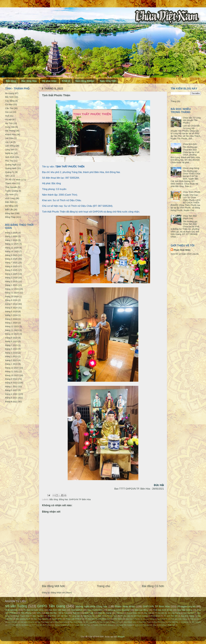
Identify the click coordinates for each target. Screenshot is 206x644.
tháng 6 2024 (11, 308)
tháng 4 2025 (11, 274)
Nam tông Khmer (85, 81)
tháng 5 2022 (11, 390)
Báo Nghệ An (89, 616)
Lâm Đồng (10, 146)
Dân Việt (148, 613)
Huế (7, 116)
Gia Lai (9, 112)
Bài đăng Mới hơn (53, 586)
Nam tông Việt (108, 81)
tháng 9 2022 (11, 379)
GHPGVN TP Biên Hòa (80, 499)
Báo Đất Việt (173, 622)
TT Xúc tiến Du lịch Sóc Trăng (167, 613)
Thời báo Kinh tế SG (163, 610)
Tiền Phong (26, 613)
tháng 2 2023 (11, 360)
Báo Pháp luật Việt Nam (58, 616)
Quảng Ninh (11, 168)
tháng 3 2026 (11, 233)
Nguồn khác (57, 619)
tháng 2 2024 (11, 319)
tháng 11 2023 (12, 330)
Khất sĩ (66, 81)
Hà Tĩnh (9, 123)
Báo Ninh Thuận (145, 622)
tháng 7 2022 (11, 387)
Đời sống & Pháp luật (167, 625)
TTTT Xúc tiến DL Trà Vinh (42, 625)
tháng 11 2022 (12, 372)
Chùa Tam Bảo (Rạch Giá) (190, 217)
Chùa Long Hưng (191, 168)
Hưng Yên (10, 127)
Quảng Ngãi (11, 165)
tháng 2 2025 (11, 281)
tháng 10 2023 (12, 334)
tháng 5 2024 (11, 312)
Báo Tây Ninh (38, 616)
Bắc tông (11, 81)
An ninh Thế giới (171, 616)
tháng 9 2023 (11, 338)
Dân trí (119, 613)
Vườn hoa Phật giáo (142, 625)
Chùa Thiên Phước (192, 192)
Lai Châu (9, 138)
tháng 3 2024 (11, 315)
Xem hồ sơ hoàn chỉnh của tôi (185, 254)
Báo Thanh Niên (95, 610)
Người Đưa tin (162, 619)
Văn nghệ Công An (27, 622)
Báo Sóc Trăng (132, 619)
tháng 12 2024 (12, 289)
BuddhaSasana (61, 622)
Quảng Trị (10, 172)
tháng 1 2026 (11, 240)
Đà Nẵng (9, 206)
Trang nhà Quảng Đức (63, 625)
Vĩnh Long (10, 198)
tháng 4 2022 (11, 394)
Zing (154, 625)
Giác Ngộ (89, 613)
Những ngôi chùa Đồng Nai (91, 606)
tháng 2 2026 (11, 236)
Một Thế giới (196, 622)
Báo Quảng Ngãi (23, 619)
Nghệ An (9, 153)
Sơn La (9, 176)
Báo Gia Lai (116, 622)
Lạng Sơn (10, 150)
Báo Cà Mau (104, 622)
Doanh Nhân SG (134, 613)
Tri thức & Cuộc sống (34, 610)
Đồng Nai (63, 499)
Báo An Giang (105, 613)
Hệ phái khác (49, 81)
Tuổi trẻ (76, 613)
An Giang (10, 93)
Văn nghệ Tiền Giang (124, 625)
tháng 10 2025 (12, 251)
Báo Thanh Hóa (22, 616)
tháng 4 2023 (11, 353)
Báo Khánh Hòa (130, 622)
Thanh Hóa (10, 183)
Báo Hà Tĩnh (189, 613)
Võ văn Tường (16, 606)
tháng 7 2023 (11, 345)
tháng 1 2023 (11, 364)
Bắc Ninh (9, 97)
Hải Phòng (10, 131)
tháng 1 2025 (11, 285)
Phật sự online (195, 619)
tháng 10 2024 (12, 297)
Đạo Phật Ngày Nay (45, 622)
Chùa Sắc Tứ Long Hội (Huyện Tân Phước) (192, 120)
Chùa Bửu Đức (190, 144)
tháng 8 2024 (11, 300)
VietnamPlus (12, 622)
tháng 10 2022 (12, 375)
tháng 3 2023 (11, 356)
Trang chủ (104, 586)
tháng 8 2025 (11, 259)
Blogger (121, 637)
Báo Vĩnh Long (160, 622)
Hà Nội (8, 120)
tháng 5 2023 (11, 349)
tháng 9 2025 (11, 255)
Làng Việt (76, 616)
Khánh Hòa (10, 135)
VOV (39, 613)
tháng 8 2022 (11, 383)
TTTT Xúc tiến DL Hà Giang (18, 625)
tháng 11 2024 (12, 293)
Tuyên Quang (12, 191)
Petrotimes (156, 616)
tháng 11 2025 (12, 248)
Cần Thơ (9, 108)
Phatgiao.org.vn (187, 606)
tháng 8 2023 (11, 341)
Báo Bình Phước (76, 622)
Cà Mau (9, 104)
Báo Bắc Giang (187, 616)
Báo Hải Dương (185, 610)
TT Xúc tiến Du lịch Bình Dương (134, 616)
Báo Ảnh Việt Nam (57, 610)
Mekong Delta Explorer (119, 610)
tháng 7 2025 (11, 263)
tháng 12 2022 (12, 368)
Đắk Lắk (9, 210)
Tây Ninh (9, 195)
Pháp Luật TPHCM (73, 619)
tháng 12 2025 (12, 244)
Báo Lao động (141, 610)
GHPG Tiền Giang (51, 606)
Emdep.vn (185, 622)
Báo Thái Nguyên (41, 619)
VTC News (118, 619)
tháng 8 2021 (11, 402)
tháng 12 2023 (12, 326)
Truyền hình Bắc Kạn (82, 625)
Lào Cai (9, 142)
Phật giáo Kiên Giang (179, 619)
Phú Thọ (9, 161)
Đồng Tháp (10, 217)
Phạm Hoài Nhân (182, 250)
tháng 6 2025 (11, 266)
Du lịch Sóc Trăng (147, 619)
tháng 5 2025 (11, 270)
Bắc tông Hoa (29, 81)
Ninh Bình (10, 157)
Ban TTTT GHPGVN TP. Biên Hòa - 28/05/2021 (139, 489)
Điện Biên (10, 202)
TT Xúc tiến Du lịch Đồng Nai (97, 619)
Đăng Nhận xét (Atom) (61, 593)
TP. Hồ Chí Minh (13, 180)
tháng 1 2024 (11, 323)
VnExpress (11, 610)
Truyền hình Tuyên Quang (103, 625)
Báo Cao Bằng (91, 622)
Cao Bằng (10, 101)
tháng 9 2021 (11, 398)
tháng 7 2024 (11, 304)
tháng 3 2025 (11, 278)
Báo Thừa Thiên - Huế (107, 616)
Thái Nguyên (11, 187)
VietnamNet (77, 610)
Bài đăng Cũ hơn (153, 586)
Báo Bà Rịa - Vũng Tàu (57, 613)
